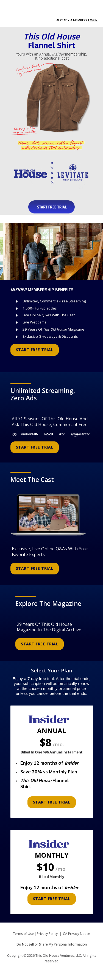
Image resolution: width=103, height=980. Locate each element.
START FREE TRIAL (35, 350)
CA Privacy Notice (76, 934)
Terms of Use (23, 934)
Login (93, 20)
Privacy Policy (47, 934)
